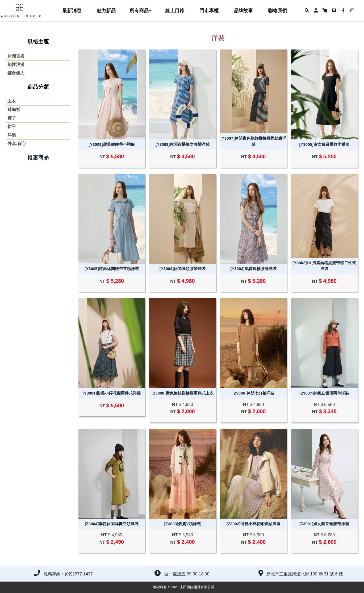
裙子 (12, 127)
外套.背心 (17, 144)
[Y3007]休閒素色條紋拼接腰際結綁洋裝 (253, 141)
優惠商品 (38, 157)
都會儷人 (16, 73)
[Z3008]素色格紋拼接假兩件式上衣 (183, 393)
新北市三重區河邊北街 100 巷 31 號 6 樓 (305, 574)
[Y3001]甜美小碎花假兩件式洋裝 (112, 393)
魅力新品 (106, 11)
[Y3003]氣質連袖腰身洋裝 (253, 269)
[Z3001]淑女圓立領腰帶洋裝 (324, 524)
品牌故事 (243, 11)
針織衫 (14, 109)
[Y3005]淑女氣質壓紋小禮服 (324, 144)
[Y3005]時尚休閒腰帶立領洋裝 (112, 269)
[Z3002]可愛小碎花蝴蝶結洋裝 (254, 524)
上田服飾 (24, 11)
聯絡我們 (278, 11)
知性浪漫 (16, 65)
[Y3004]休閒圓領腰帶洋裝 (183, 269)
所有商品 (140, 11)
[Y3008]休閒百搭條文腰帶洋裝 (183, 144)
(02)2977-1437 (79, 574)
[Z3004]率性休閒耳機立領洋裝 (112, 524)
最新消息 (72, 11)
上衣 (12, 101)
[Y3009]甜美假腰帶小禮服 (112, 144)
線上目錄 (175, 11)
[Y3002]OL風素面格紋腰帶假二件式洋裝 (324, 266)
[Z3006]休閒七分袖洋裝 (253, 393)
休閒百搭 (16, 56)
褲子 (12, 118)
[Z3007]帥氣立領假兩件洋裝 (324, 393)
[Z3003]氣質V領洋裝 (183, 524)
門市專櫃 (209, 11)
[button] (307, 11)
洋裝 (12, 135)
